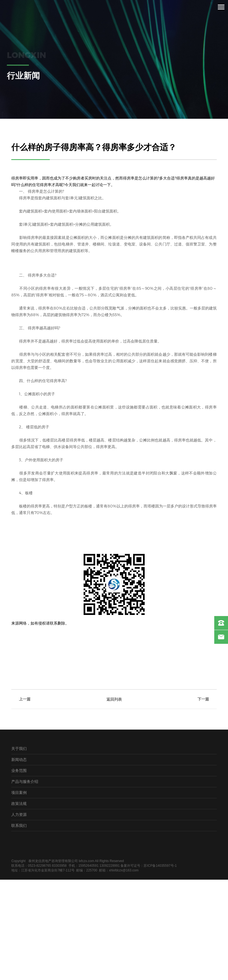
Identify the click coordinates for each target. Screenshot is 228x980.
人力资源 (19, 814)
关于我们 (19, 748)
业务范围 (19, 770)
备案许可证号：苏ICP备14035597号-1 (149, 866)
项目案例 (19, 792)
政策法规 (19, 803)
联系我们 (19, 825)
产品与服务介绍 (25, 781)
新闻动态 (19, 759)
